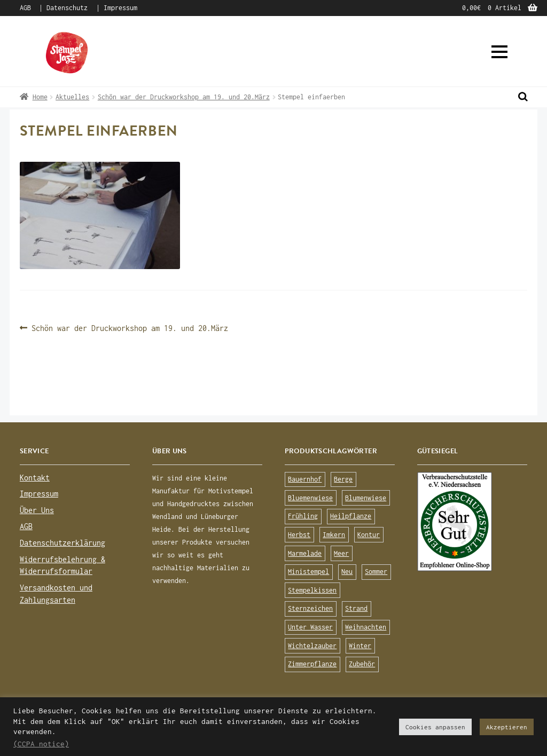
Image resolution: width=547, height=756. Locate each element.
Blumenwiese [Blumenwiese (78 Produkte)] (366, 498)
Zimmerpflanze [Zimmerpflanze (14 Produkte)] (312, 664)
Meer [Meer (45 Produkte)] (341, 553)
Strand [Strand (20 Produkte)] (356, 608)
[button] (499, 52)
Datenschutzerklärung (62, 543)
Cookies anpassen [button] (435, 727)
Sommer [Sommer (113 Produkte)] (376, 572)
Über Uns (37, 510)
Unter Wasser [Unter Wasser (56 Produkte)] (310, 627)
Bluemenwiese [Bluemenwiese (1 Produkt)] (310, 498)
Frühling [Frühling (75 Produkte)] (303, 516)
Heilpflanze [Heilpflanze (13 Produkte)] (351, 516)
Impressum (120, 8)
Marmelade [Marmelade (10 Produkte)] (305, 553)
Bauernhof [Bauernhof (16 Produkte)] (305, 479)
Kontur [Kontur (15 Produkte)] (369, 535)
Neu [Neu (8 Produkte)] (347, 572)
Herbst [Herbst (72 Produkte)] (299, 535)
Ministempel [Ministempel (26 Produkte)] (308, 572)
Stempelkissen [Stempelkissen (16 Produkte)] (312, 590)
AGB (25, 8)
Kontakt (35, 478)
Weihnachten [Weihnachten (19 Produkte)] (366, 627)
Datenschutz (67, 8)
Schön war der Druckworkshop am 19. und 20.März (184, 97)
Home (40, 97)
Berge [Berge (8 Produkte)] (343, 479)
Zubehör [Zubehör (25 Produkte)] (362, 664)
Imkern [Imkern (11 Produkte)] (334, 535)
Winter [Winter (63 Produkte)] (360, 646)
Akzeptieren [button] (507, 727)
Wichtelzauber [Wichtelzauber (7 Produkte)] (312, 646)
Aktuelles (72, 97)
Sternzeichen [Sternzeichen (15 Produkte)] (310, 608)
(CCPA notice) (41, 744)
